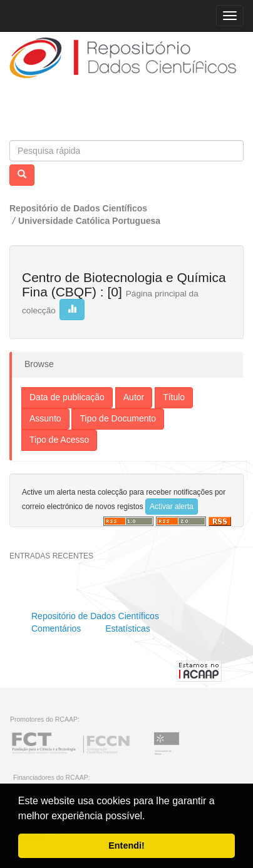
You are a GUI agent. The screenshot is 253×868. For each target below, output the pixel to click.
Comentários (56, 628)
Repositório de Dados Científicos (78, 208)
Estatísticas (128, 628)
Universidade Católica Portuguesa (89, 221)
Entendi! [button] (126, 845)
